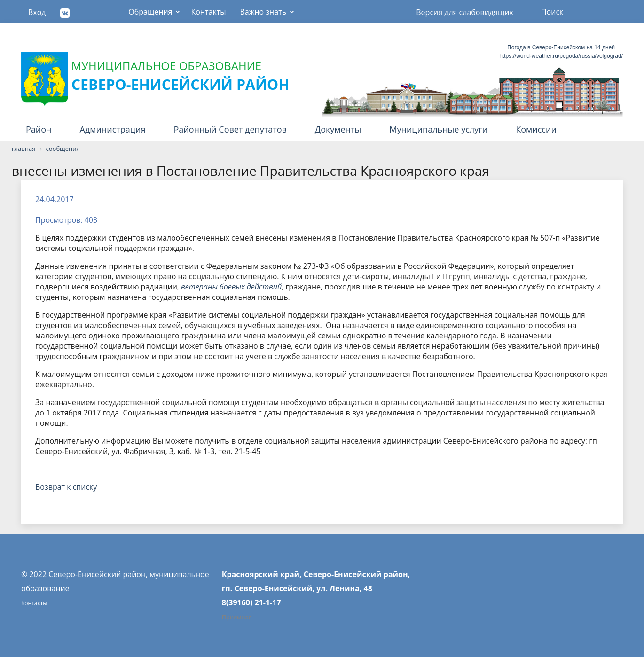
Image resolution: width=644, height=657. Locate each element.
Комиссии (536, 129)
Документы (338, 129)
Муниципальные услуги (438, 129)
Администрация (113, 129)
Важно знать (263, 12)
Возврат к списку (66, 487)
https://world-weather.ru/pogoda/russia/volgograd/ (561, 56)
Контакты (208, 12)
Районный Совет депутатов (230, 129)
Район (39, 129)
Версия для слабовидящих (465, 12)
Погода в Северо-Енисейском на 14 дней (561, 47)
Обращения (150, 12)
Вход (37, 12)
